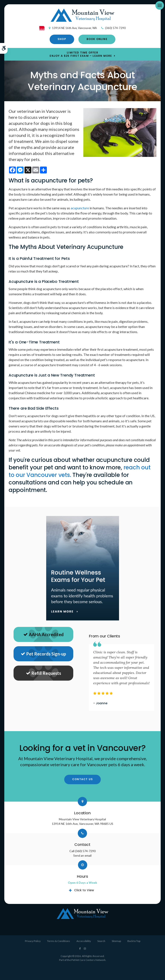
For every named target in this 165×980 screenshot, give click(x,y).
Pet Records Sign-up (43, 654)
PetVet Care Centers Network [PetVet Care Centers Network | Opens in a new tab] (88, 960)
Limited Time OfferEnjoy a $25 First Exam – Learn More (81, 54)
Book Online (97, 39)
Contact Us (82, 779)
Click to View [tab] (84, 890)
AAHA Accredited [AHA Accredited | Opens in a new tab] (44, 634)
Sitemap (116, 941)
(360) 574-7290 (115, 28)
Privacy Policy (33, 941)
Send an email (82, 855)
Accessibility (84, 941)
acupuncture (79, 208)
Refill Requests (44, 673)
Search (101, 941)
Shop (62, 39)
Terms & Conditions (59, 941)
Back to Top (134, 941)
